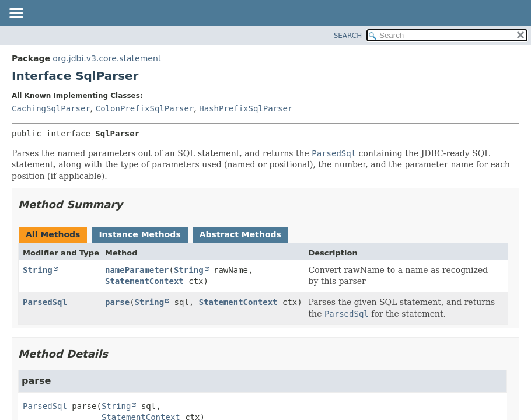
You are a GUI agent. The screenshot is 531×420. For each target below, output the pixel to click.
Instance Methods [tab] (139, 235)
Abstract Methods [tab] (240, 235)
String (38, 270)
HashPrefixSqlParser (246, 108)
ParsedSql (45, 302)
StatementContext (144, 281)
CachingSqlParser (51, 108)
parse (117, 302)
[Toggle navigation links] (16, 14)
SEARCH (348, 36)
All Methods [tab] (53, 235)
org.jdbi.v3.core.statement (107, 58)
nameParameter (137, 270)
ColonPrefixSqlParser (145, 108)
